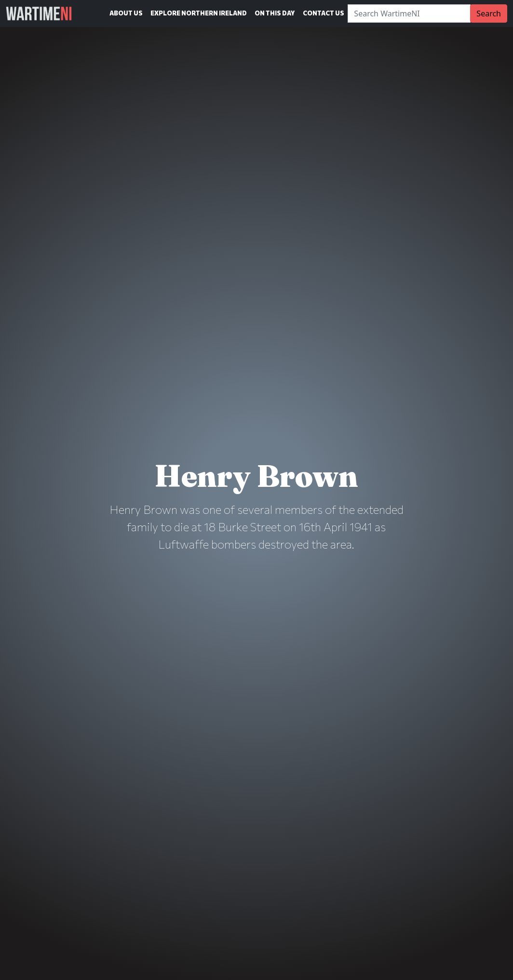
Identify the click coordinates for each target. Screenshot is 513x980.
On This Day (275, 13)
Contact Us (324, 13)
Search (489, 13)
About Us (126, 13)
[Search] (409, 13)
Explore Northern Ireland (199, 13)
